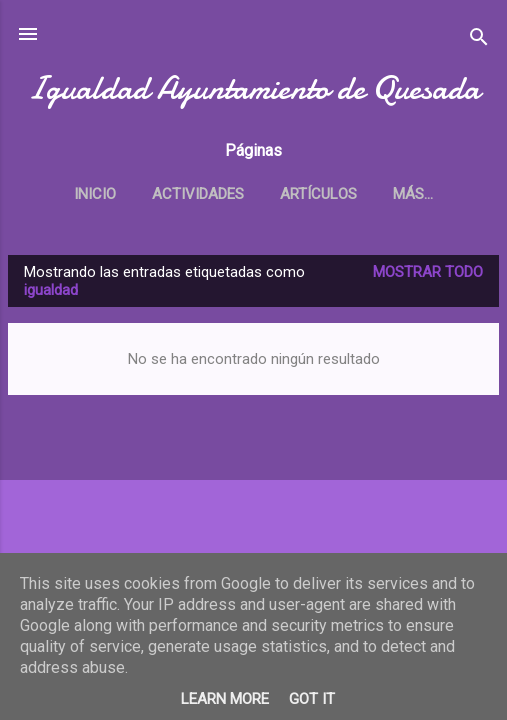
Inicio (95, 194)
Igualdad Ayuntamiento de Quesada (253, 88)
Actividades (198, 194)
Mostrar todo (428, 272)
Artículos (318, 194)
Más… (413, 194)
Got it (312, 699)
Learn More (225, 699)
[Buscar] (479, 40)
